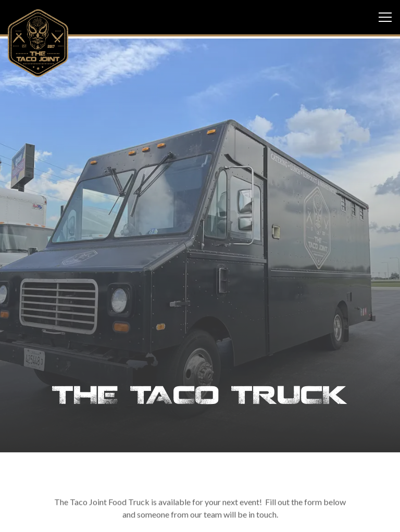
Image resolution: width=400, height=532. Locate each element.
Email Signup (200, 518)
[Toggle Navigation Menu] (385, 17)
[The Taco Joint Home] (38, 42)
